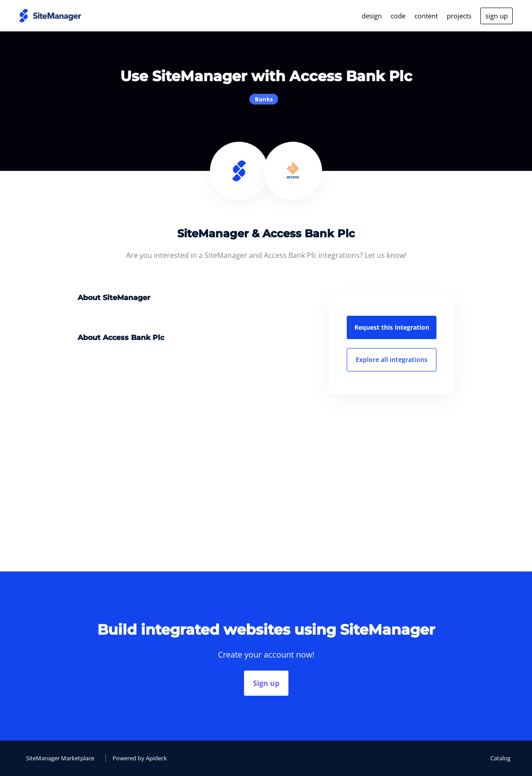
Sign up (266, 683)
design (372, 16)
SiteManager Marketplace (60, 758)
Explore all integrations (392, 360)
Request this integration (392, 327)
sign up (497, 16)
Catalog (500, 758)
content (426, 16)
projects (459, 16)
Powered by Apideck (140, 758)
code (398, 16)
